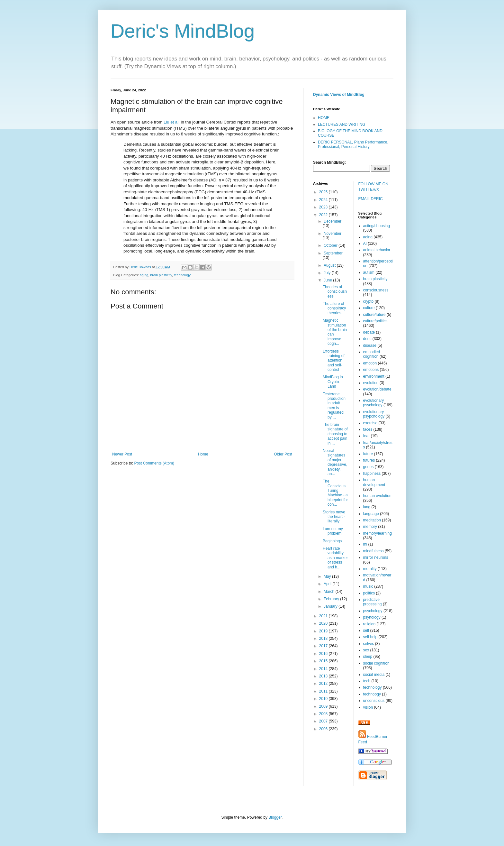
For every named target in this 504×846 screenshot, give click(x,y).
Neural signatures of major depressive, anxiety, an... (335, 462)
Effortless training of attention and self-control (334, 361)
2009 (324, 706)
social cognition (376, 663)
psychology (373, 611)
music (368, 586)
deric (367, 339)
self (366, 630)
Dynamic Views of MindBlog (339, 95)
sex (366, 650)
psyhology (372, 617)
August (330, 265)
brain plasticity (161, 275)
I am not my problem (333, 531)
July (328, 273)
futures (369, 460)
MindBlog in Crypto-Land (333, 382)
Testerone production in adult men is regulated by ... (334, 406)
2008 (324, 714)
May (328, 576)
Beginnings (332, 541)
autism (369, 272)
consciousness (376, 290)
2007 (324, 721)
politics (369, 593)
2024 (324, 200)
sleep (368, 657)
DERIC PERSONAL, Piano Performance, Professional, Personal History (353, 144)
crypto (369, 301)
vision (368, 707)
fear (367, 436)
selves (369, 644)
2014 (324, 669)
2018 (324, 639)
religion (369, 624)
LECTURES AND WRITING (342, 124)
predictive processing (373, 602)
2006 (324, 729)
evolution (371, 383)
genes (369, 467)
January (331, 606)
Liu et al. (172, 122)
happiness (372, 474)
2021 (324, 616)
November (333, 234)
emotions (371, 370)
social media (374, 675)
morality (370, 569)
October (331, 245)
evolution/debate (377, 389)
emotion (370, 363)
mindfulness (373, 551)
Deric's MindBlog (183, 31)
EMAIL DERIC (371, 199)
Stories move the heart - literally (334, 517)
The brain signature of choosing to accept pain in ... (335, 434)
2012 (324, 684)
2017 (324, 646)
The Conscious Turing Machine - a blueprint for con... (335, 493)
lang (367, 507)
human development (374, 482)
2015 (324, 661)
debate (369, 332)
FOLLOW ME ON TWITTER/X (373, 187)
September (333, 253)
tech (367, 681)
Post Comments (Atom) (154, 463)
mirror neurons (376, 557)
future (368, 454)
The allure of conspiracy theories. (334, 308)
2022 (324, 215)
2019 (324, 631)
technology (182, 275)
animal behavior (377, 250)
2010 (324, 699)
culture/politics (375, 321)
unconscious (374, 701)
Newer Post (122, 454)
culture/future (374, 315)
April (328, 584)
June (328, 280)
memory (370, 527)
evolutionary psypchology (374, 414)
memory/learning (378, 533)
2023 (324, 207)
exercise (370, 423)
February (332, 599)
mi (365, 544)
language (371, 514)
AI (365, 244)
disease (370, 345)
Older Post (283, 454)
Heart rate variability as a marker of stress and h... (335, 558)
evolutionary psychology (374, 403)
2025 (324, 192)
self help (370, 637)
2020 (324, 623)
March (330, 592)
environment (374, 376)
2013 (324, 676)
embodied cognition (372, 354)
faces (368, 429)
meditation (372, 520)
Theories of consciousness (335, 292)
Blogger (275, 817)
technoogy (372, 694)
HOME (324, 118)
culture (369, 308)
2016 (324, 654)
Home (203, 454)
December (333, 221)
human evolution (377, 496)
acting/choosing (377, 226)
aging (144, 275)
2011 (324, 691)
